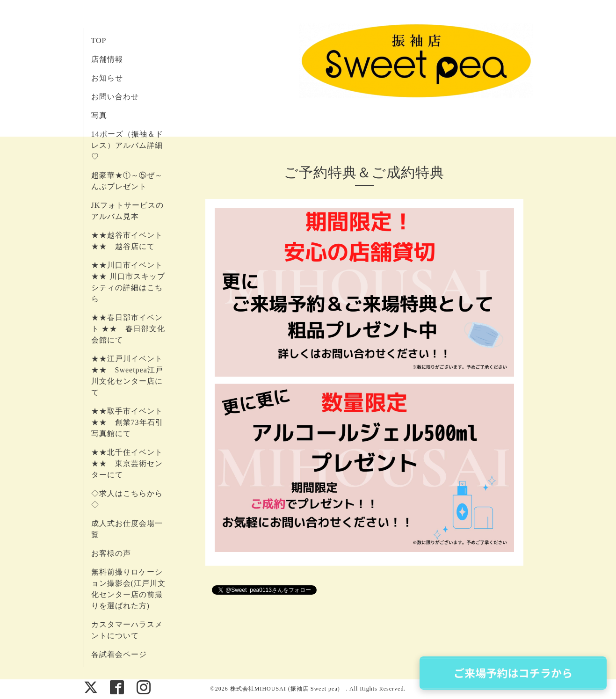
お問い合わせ (115, 97)
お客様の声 (111, 553)
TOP (99, 40)
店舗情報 (107, 59)
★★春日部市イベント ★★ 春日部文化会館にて (128, 329)
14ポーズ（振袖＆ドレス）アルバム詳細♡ (127, 145)
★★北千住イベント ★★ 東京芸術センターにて (127, 463)
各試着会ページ (119, 654)
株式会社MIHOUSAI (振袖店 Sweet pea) (288, 689)
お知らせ (107, 78)
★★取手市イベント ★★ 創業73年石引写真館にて (127, 422)
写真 (99, 115)
